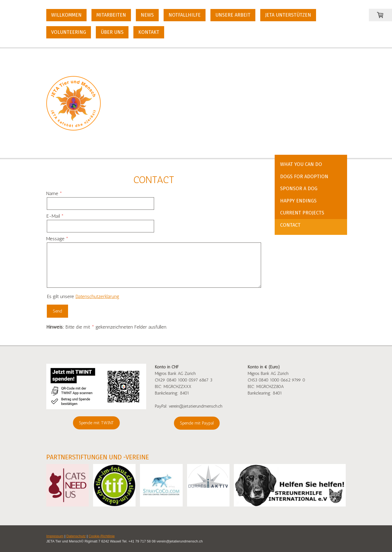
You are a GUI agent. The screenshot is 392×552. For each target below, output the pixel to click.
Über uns (112, 32)
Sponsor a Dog (299, 189)
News (147, 15)
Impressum (55, 536)
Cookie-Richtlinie (102, 536)
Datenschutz (76, 536)
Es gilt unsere (83, 296)
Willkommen (66, 15)
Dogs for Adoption (304, 177)
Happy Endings (298, 201)
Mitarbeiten (111, 15)
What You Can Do (301, 164)
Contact (290, 225)
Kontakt (149, 32)
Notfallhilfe (185, 15)
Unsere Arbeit (233, 15)
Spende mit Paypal (197, 423)
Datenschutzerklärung (97, 296)
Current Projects (302, 213)
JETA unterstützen (288, 15)
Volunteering (69, 32)
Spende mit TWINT (96, 423)
